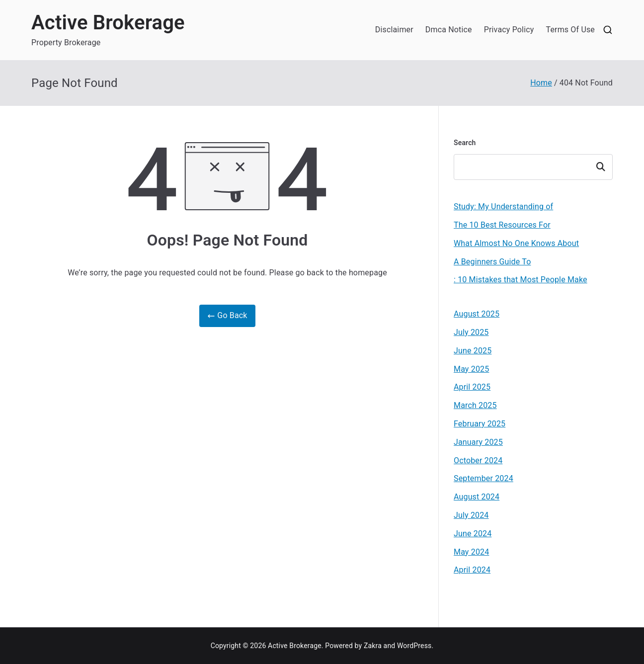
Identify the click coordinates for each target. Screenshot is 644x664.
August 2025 (477, 314)
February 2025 (480, 424)
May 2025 (471, 369)
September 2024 (483, 478)
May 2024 (471, 552)
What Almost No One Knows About (516, 243)
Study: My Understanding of (503, 207)
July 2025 (471, 332)
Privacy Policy (509, 30)
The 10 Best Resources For (502, 225)
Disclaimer (394, 30)
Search (465, 143)
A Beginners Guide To (492, 262)
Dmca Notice (449, 30)
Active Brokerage (108, 23)
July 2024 (471, 515)
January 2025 (478, 442)
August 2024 (477, 497)
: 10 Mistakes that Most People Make (521, 280)
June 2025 (473, 351)
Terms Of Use (570, 30)
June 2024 (473, 534)
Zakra (373, 646)
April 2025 (472, 387)
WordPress (414, 646)
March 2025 (475, 405)
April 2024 (472, 570)
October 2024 (478, 460)
